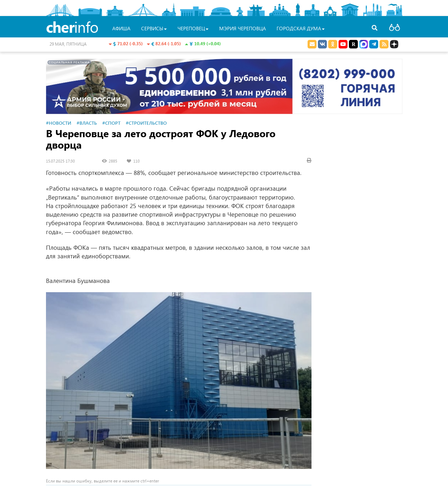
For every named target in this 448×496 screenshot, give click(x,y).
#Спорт (111, 123)
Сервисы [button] (154, 28)
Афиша (121, 28)
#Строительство (146, 123)
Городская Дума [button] (301, 28)
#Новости (59, 123)
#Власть (87, 123)
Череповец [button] (193, 28)
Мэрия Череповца (243, 28)
